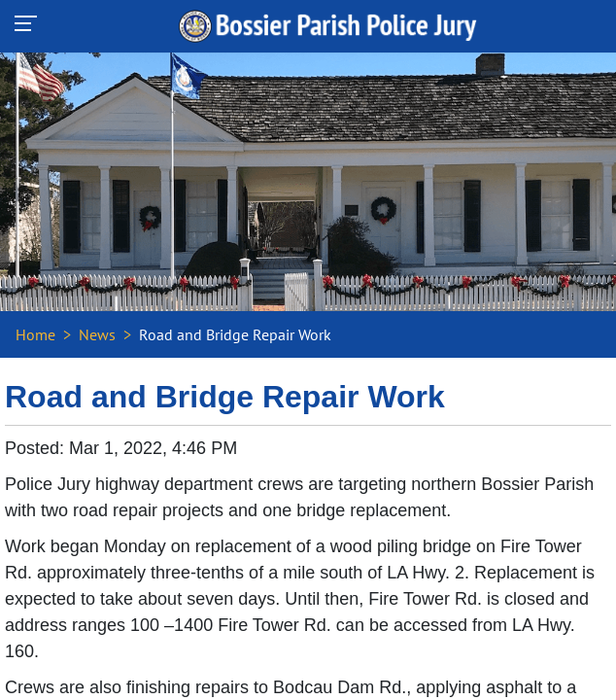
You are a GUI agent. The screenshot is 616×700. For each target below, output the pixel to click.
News (97, 334)
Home (35, 334)
